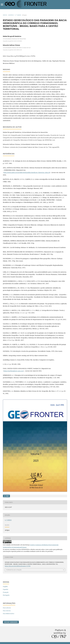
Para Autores (7, 611)
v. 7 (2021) (18, 15)
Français (6, 592)
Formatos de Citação (14, 570)
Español (5, 589)
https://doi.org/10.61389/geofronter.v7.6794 (21, 56)
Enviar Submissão (11, 622)
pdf (7, 496)
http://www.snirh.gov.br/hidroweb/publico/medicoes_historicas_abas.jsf (27, 172)
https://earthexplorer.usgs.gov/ (14, 371)
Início (5, 15)
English (5, 586)
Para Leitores (7, 608)
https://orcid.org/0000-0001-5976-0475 (12, 50)
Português (6, 595)
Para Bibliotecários (9, 614)
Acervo (11, 15)
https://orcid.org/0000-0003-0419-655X (12, 41)
